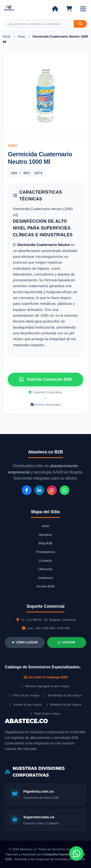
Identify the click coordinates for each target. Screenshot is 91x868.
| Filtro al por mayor (24, 695)
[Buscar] (80, 24)
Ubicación (46, 569)
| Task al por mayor (46, 714)
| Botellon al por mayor (64, 705)
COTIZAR (66, 642)
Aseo (22, 36)
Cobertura (45, 578)
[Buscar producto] (39, 24)
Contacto (45, 561)
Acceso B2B (45, 586)
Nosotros (45, 535)
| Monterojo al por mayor (63, 695)
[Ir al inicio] (55, 9)
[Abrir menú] (83, 9)
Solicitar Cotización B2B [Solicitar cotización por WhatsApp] (45, 379)
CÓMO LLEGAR (25, 642)
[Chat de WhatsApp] (76, 853)
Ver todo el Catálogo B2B (45, 677)
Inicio (7, 36)
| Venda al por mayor (26, 705)
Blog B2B (45, 543)
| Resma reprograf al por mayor (45, 686)
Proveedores (45, 552)
